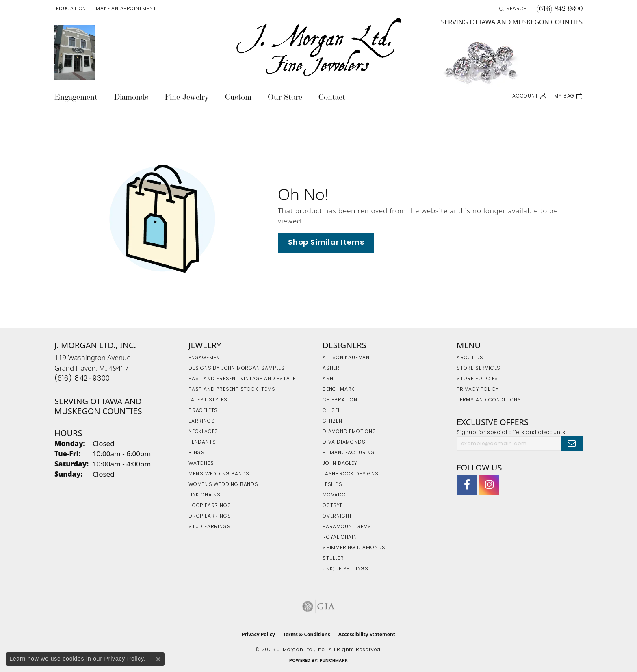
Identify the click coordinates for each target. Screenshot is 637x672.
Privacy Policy (478, 390)
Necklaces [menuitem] (203, 432)
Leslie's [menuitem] (332, 485)
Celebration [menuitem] (340, 400)
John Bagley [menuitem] (340, 464)
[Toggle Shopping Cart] (568, 95)
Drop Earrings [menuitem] (210, 516)
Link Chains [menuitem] (205, 495)
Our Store (285, 97)
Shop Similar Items (326, 243)
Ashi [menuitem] (329, 379)
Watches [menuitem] (201, 464)
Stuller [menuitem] (333, 559)
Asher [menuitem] (331, 369)
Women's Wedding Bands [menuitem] (223, 485)
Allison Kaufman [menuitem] (346, 358)
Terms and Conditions (489, 400)
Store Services (479, 369)
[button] (70, 9)
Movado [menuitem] (334, 495)
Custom (238, 97)
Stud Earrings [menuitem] (209, 527)
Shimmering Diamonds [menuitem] (354, 548)
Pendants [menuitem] (202, 442)
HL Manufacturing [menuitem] (349, 453)
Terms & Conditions (307, 634)
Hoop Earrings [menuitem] (210, 506)
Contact (332, 97)
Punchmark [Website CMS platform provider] (334, 661)
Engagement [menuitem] (206, 358)
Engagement (76, 97)
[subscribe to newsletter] (572, 443)
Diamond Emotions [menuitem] (349, 432)
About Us (470, 358)
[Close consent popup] (158, 659)
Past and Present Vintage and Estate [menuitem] (242, 379)
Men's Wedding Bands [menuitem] (219, 474)
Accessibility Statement (367, 634)
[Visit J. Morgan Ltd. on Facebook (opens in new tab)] (467, 485)
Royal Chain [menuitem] (340, 538)
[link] (125, 9)
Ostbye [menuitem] (333, 506)
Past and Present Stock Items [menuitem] (232, 390)
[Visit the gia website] (318, 607)
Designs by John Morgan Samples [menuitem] (237, 369)
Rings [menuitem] (197, 453)
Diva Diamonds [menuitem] (344, 442)
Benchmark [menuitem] (339, 390)
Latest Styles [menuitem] (208, 400)
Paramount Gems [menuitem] (347, 527)
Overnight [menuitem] (337, 516)
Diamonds (131, 97)
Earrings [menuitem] (201, 421)
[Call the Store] (82, 379)
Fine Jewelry (187, 97)
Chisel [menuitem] (331, 411)
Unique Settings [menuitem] (346, 569)
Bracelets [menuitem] (203, 411)
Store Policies (477, 379)
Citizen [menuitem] (333, 421)
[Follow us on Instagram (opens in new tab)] (489, 485)
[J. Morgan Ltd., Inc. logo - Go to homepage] (318, 48)
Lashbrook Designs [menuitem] (351, 474)
